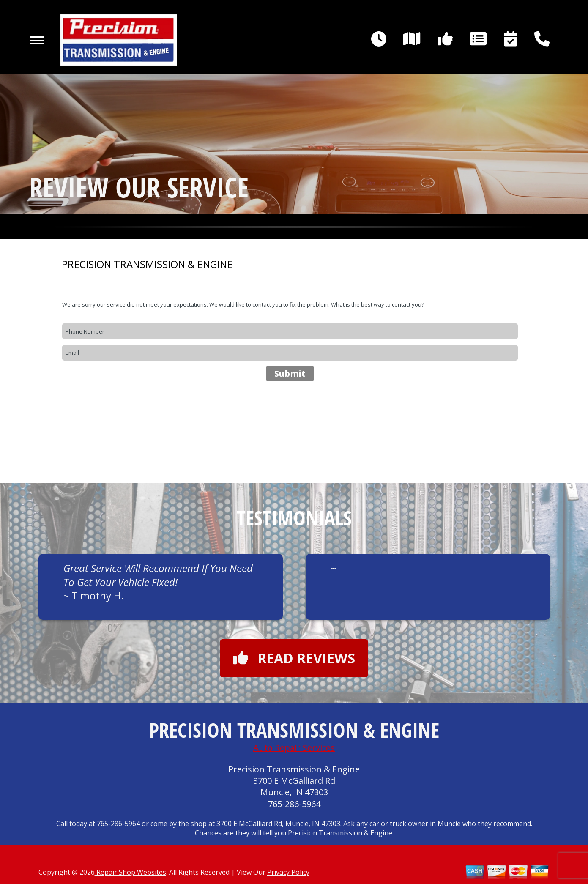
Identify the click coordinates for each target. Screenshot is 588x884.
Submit (290, 374)
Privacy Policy (288, 872)
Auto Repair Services (294, 748)
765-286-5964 (294, 804)
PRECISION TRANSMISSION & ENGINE (147, 264)
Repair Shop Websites (130, 872)
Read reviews (294, 658)
